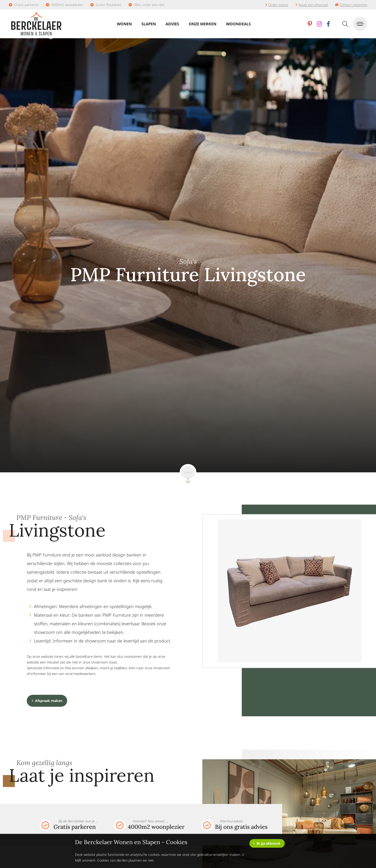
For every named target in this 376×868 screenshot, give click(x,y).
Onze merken (203, 24)
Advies (172, 24)
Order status (278, 5)
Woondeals (238, 24)
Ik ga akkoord (268, 843)
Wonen (124, 24)
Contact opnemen (353, 5)
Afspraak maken (49, 701)
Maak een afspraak (313, 5)
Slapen (149, 24)
